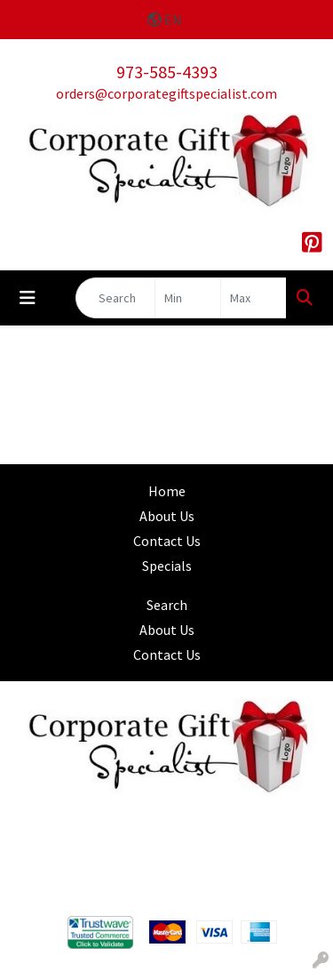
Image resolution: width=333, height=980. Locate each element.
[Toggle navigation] (28, 298)
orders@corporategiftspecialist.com (166, 93)
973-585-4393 (167, 72)
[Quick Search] (115, 298)
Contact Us (167, 541)
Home (167, 491)
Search (167, 605)
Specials (167, 566)
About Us (167, 516)
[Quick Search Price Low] (188, 298)
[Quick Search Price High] (254, 298)
